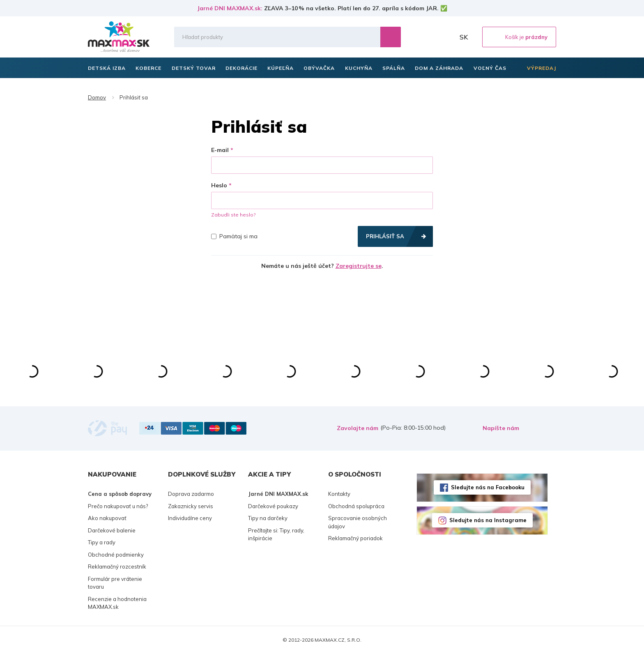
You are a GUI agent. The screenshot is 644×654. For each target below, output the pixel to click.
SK (464, 37)
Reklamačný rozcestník (117, 566)
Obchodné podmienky (116, 555)
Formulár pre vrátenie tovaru (115, 583)
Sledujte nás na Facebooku (488, 487)
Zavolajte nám (358, 428)
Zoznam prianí (428, 37)
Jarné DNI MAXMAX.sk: (230, 8)
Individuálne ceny (190, 518)
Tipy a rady (102, 542)
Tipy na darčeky (268, 518)
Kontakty (339, 494)
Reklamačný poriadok (355, 538)
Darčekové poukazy (273, 506)
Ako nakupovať (107, 518)
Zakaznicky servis (191, 506)
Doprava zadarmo (191, 494)
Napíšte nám (501, 428)
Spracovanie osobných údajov (358, 522)
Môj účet (446, 37)
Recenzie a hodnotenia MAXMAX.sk (117, 603)
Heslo (219, 185)
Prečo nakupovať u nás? (118, 506)
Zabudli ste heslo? (233, 215)
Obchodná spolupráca (356, 506)
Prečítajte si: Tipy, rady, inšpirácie (276, 534)
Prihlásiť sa (385, 236)
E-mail (220, 150)
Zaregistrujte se (359, 266)
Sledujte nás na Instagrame (488, 520)
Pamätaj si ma (234, 236)
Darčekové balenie (112, 530)
